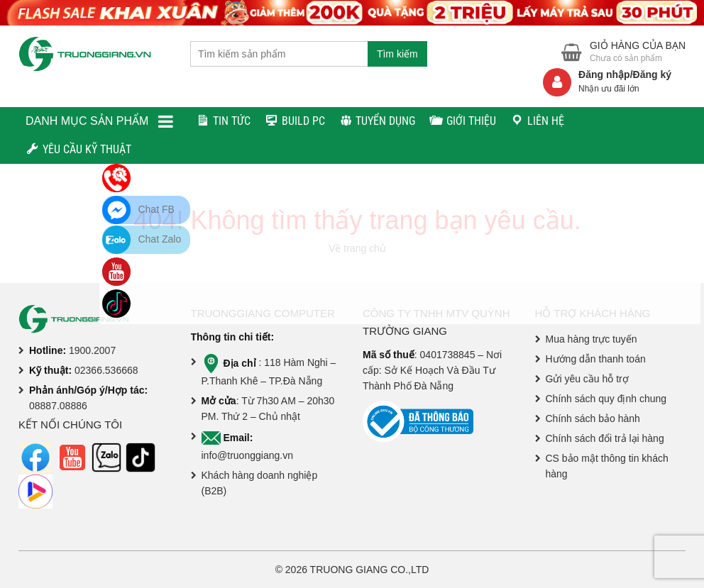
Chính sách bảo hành (593, 418)
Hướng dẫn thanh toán (596, 359)
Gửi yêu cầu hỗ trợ (587, 379)
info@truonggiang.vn (247, 455)
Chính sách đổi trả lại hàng (605, 438)
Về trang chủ (357, 248)
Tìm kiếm (397, 54)
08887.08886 (58, 406)
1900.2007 (92, 350)
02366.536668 (106, 370)
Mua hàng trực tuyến (592, 339)
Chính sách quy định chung (606, 399)
